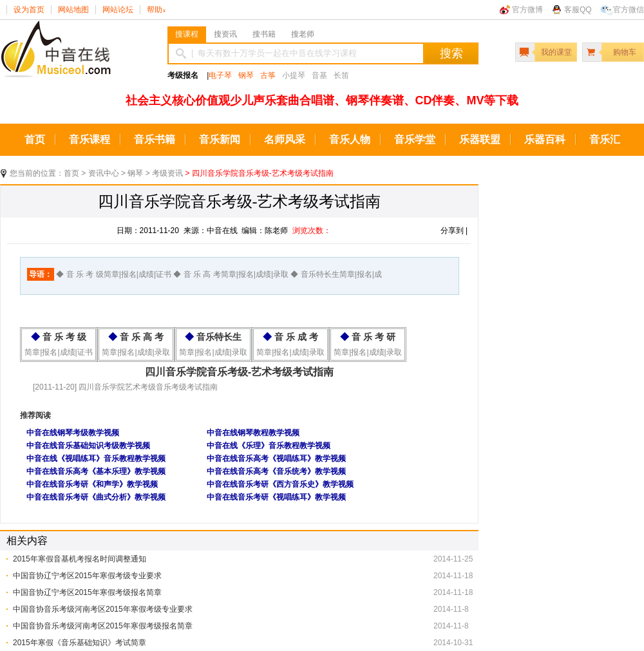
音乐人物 (350, 139)
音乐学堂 (415, 139)
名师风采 (285, 139)
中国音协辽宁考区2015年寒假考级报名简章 (87, 592)
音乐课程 (90, 139)
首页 (35, 139)
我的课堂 (556, 52)
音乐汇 (605, 139)
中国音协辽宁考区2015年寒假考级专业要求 (87, 576)
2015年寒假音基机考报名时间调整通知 (80, 559)
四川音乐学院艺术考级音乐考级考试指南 (147, 387)
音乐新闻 (220, 139)
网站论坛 (118, 10)
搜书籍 (264, 34)
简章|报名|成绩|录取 (136, 352)
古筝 (268, 75)
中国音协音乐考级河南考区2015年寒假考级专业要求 (103, 609)
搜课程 (187, 34)
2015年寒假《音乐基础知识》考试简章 (80, 643)
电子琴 (220, 75)
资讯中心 (104, 173)
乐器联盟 (480, 139)
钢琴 (246, 75)
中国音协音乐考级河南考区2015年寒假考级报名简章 (103, 626)
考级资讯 (167, 173)
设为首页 (29, 10)
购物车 (625, 52)
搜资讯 (225, 34)
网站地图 (73, 10)
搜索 (451, 53)
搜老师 (303, 34)
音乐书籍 (155, 139)
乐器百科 (545, 139)
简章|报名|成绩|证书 (58, 352)
